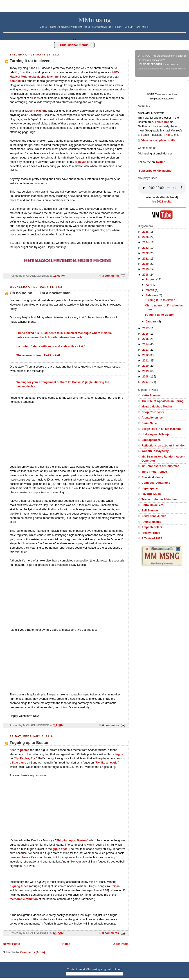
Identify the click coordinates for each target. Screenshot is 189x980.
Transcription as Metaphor (159, 499)
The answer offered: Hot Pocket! (38, 355)
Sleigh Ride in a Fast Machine (161, 429)
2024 (146, 242)
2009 (146, 371)
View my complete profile (158, 140)
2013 (146, 350)
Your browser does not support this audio (162, 188)
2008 (146, 377)
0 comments (111, 725)
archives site (83, 162)
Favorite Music (151, 494)
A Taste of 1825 (152, 538)
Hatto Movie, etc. (153, 505)
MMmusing (94, 20)
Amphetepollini (152, 527)
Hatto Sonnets (151, 396)
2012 (146, 355)
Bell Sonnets (150, 511)
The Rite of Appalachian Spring (163, 401)
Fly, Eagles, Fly (25, 758)
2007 (146, 382)
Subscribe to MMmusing (155, 171)
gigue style (60, 849)
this (114, 886)
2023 (146, 248)
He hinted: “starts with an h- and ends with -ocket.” (51, 346)
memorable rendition (24, 899)
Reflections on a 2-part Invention (163, 446)
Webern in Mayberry (155, 451)
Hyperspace (150, 488)
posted (25, 750)
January (152, 322)
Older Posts (120, 944)
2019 (146, 269)
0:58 (105, 890)
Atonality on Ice (152, 418)
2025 (146, 237)
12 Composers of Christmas (160, 466)
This (158, 122)
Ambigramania (151, 522)
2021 (146, 259)
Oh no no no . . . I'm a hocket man (40, 293)
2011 (146, 361)
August (151, 279)
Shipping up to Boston (71, 840)
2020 (146, 264)
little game (19, 763)
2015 (146, 339)
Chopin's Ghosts (153, 412)
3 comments (111, 276)
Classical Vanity (152, 477)
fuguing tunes (19, 886)
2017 (146, 328)
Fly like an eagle (107, 763)
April (149, 285)
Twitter (160, 162)
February (152, 295)
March (150, 290)
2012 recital (165, 202)
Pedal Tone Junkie (154, 516)
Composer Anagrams (156, 483)
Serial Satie (149, 423)
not (166, 122)
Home (66, 944)
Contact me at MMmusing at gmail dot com (94, 969)
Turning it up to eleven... (32, 61)
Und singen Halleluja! (156, 434)
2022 (146, 253)
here (13, 857)
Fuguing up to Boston (30, 743)
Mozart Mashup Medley (157, 407)
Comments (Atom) (33, 952)
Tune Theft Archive (154, 472)
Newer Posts (11, 944)
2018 (146, 275)
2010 (146, 366)
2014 (146, 344)
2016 (146, 334)
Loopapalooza (151, 440)
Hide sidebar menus (74, 45)
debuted (15, 81)
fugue (119, 754)
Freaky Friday (151, 533)
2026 (146, 232)
